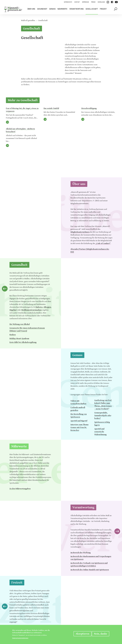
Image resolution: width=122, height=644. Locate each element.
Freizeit (103, 9)
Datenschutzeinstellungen (20, 638)
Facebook (112, 2)
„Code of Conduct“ (103, 243)
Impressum (85, 2)
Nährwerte (62, 9)
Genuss (52, 9)
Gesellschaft (92, 9)
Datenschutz (68, 2)
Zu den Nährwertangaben (20, 489)
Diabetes (39, 307)
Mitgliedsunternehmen (80, 232)
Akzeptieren (82, 634)
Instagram (108, 2)
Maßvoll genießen (28, 20)
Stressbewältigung (89, 108)
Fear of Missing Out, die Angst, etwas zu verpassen (22, 110)
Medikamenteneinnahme (32, 310)
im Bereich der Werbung (81, 553)
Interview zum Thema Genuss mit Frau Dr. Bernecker (79, 427)
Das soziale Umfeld (51, 108)
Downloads (101, 2)
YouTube (116, 2)
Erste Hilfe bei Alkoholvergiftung (23, 342)
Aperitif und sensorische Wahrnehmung (100, 432)
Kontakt (77, 2)
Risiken (13, 335)
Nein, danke (101, 634)
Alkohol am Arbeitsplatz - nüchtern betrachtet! (20, 130)
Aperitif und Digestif (79, 421)
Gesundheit (42, 9)
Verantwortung (77, 9)
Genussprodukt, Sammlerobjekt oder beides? (103, 415)
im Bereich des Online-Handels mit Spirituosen (90, 570)
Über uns (31, 9)
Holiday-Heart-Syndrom (19, 338)
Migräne (13, 310)
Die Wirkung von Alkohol (20, 324)
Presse (93, 2)
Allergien (47, 307)
